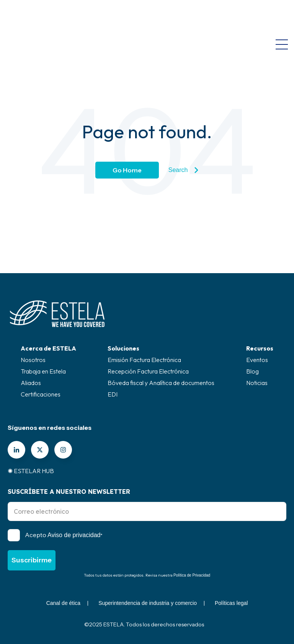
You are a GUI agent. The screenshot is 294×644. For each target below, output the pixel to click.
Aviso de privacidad (74, 535)
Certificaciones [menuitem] (41, 394)
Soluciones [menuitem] (123, 348)
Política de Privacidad (192, 575)
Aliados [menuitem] (31, 383)
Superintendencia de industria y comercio (148, 603)
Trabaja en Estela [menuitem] (43, 371)
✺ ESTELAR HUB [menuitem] (31, 471)
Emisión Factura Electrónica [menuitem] (144, 360)
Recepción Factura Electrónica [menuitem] (148, 371)
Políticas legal (231, 603)
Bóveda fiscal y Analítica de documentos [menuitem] (161, 383)
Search (184, 170)
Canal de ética (64, 603)
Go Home (127, 170)
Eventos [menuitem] (257, 360)
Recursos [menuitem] (260, 348)
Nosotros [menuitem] (33, 360)
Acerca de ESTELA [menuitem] (48, 348)
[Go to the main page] (45, 15)
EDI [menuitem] (113, 394)
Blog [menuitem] (252, 371)
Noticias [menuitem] (257, 383)
